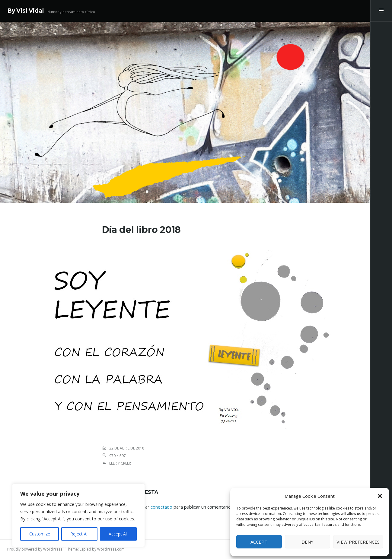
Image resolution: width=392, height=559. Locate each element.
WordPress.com (111, 549)
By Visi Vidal (25, 11)
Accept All (118, 534)
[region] (78, 515)
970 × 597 (118, 456)
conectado (161, 507)
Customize (40, 534)
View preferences (358, 542)
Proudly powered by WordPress (35, 549)
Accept (259, 542)
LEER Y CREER (120, 463)
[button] (380, 496)
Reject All (79, 534)
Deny (308, 542)
